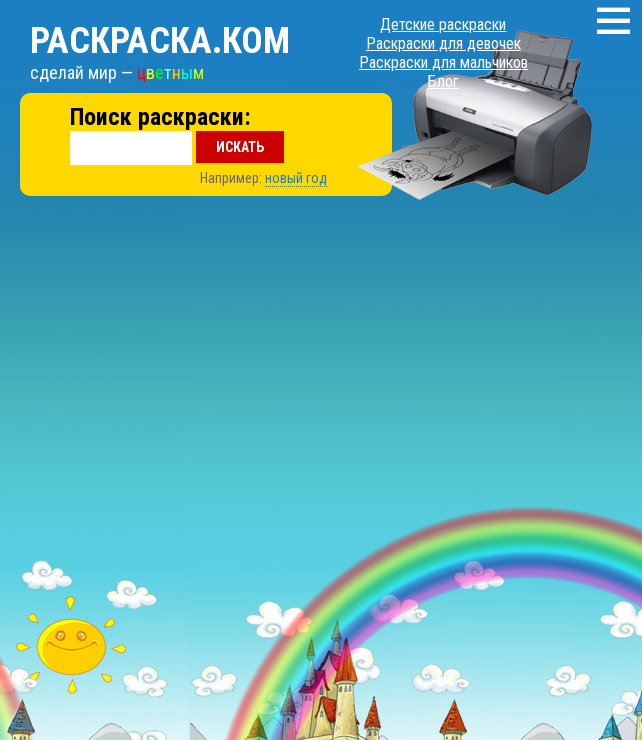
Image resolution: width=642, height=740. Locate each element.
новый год (296, 178)
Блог (443, 81)
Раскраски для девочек (443, 43)
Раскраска (160, 41)
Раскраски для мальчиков (443, 62)
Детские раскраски (443, 24)
